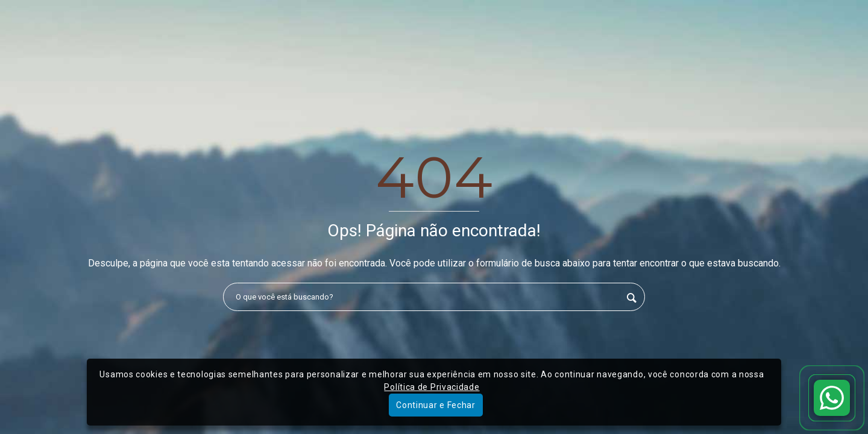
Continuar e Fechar (436, 405)
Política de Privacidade (432, 387)
